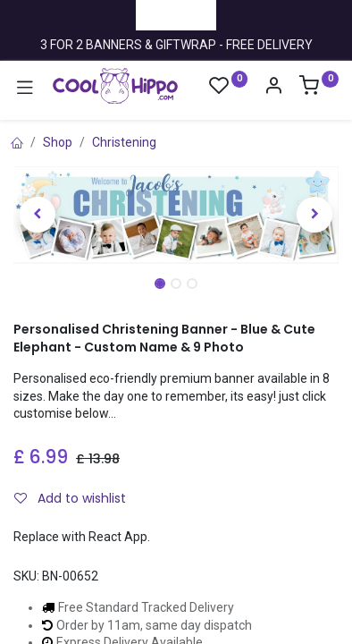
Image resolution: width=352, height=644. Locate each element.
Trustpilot (176, 14)
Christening (124, 142)
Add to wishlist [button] (70, 498)
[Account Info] (273, 88)
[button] (38, 215)
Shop (58, 142)
